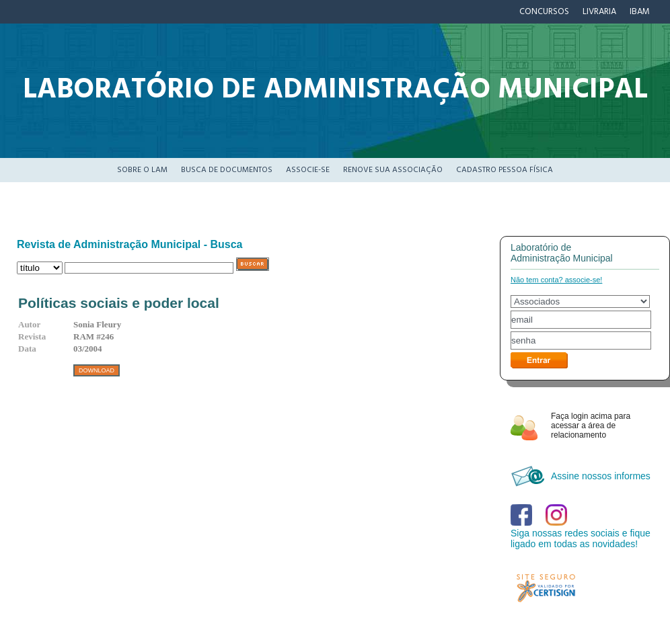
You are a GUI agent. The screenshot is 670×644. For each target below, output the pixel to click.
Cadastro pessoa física (505, 170)
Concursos (544, 12)
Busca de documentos (227, 170)
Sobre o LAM (142, 170)
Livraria (599, 12)
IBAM (640, 12)
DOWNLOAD (97, 370)
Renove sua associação (393, 170)
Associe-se (308, 170)
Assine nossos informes (601, 476)
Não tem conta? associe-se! (556, 280)
